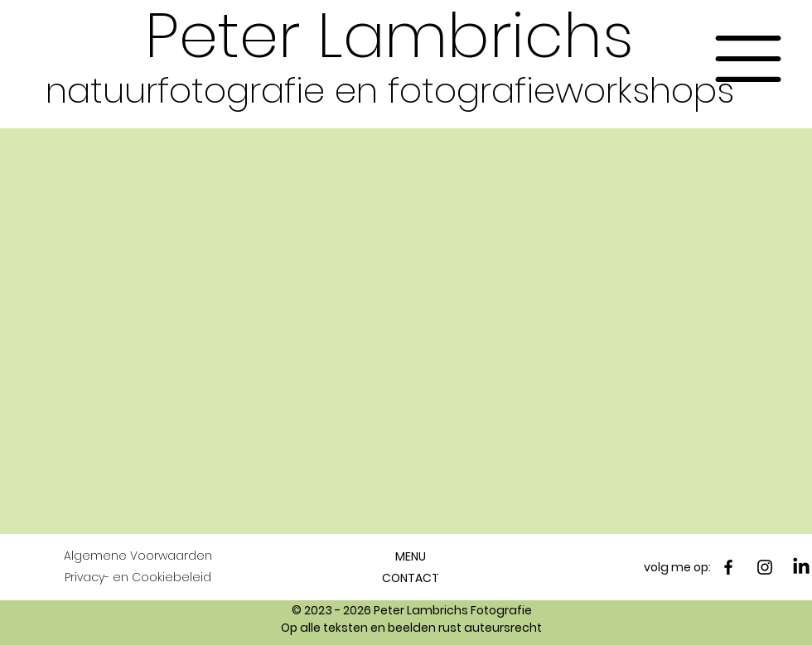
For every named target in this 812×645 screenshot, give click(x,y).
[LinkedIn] (801, 567)
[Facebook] (728, 567)
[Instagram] (765, 567)
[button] (748, 59)
